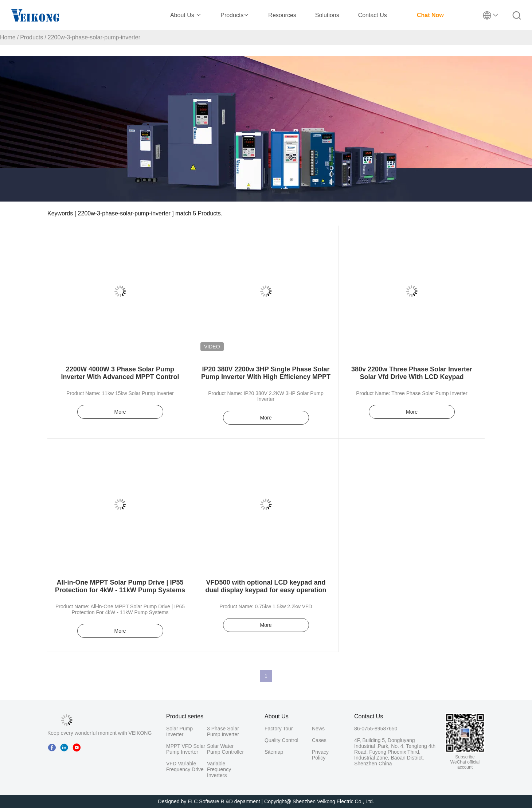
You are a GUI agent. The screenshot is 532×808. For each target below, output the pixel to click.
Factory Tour (279, 729)
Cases (319, 740)
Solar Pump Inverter (179, 731)
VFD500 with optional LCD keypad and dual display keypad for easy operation (266, 586)
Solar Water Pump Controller (225, 749)
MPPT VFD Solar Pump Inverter (186, 749)
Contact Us (373, 15)
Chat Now (430, 15)
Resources (282, 15)
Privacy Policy (320, 755)
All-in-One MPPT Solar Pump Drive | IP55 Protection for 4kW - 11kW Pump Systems (120, 586)
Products (235, 15)
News (318, 729)
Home (8, 37)
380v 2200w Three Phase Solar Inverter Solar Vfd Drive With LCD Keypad (412, 373)
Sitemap (274, 752)
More (120, 412)
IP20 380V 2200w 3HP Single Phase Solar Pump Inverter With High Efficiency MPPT (266, 373)
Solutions (327, 15)
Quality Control (281, 740)
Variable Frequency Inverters (219, 769)
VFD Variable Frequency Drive (185, 766)
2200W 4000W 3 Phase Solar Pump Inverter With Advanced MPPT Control (120, 373)
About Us (186, 15)
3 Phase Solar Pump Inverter (223, 731)
